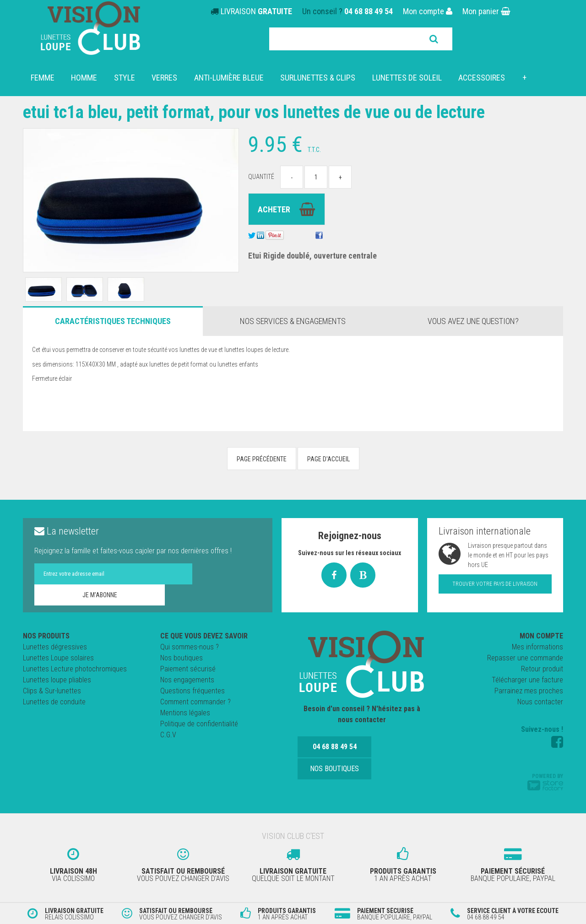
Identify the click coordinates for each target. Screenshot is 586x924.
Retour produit (542, 669)
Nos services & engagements (293, 321)
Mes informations (537, 647)
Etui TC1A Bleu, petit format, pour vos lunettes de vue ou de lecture (266, 112)
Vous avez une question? (473, 321)
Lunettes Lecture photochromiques (75, 669)
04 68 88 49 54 (369, 11)
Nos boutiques (182, 658)
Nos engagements (187, 680)
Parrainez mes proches (529, 691)
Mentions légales (185, 713)
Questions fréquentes (193, 691)
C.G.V (168, 735)
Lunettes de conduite (54, 702)
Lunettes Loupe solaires (58, 658)
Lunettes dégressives (55, 647)
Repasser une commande (525, 658)
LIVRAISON (256, 11)
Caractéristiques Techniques (113, 321)
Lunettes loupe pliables (57, 680)
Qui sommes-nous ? (190, 647)
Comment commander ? (195, 702)
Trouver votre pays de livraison (495, 584)
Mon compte (428, 11)
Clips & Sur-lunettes (52, 691)
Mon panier (486, 11)
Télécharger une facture (527, 680)
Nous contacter (540, 702)
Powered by (545, 782)
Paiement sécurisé (188, 669)
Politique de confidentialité (199, 724)
